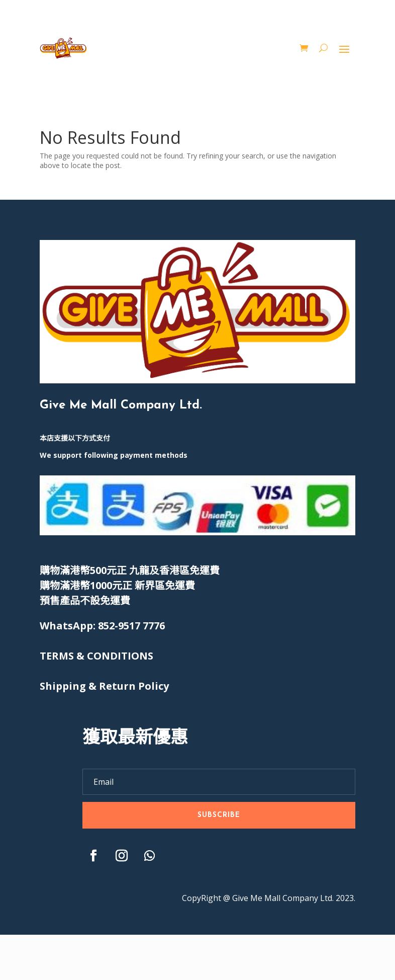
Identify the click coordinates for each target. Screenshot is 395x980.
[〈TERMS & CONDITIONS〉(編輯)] (96, 656)
